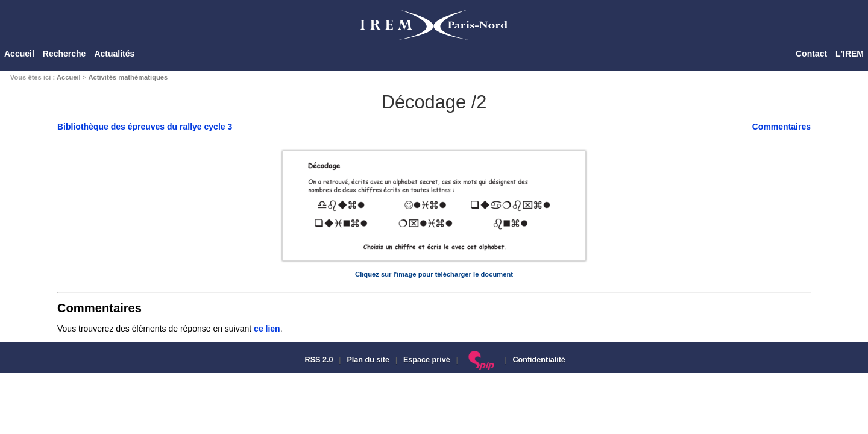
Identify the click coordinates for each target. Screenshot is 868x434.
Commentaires (782, 127)
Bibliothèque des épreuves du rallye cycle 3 (145, 127)
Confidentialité (539, 360)
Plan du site (368, 360)
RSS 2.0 (318, 360)
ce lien (267, 329)
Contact (811, 54)
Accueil (19, 54)
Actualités (114, 54)
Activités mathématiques (128, 77)
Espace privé (427, 360)
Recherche (64, 54)
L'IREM (850, 54)
